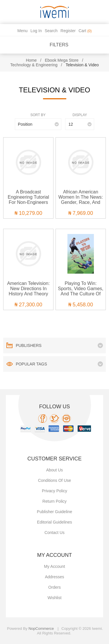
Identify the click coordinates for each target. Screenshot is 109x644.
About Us (55, 470)
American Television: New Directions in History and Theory (28, 289)
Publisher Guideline (54, 512)
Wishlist (54, 598)
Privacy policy (54, 491)
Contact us (54, 533)
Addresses (54, 577)
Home (31, 60)
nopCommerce (41, 629)
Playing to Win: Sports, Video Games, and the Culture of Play (81, 291)
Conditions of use (55, 480)
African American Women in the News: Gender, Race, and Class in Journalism (81, 200)
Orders (54, 587)
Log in (36, 31)
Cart (85, 31)
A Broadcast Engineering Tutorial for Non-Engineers (28, 197)
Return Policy (54, 501)
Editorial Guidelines (54, 522)
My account (54, 566)
